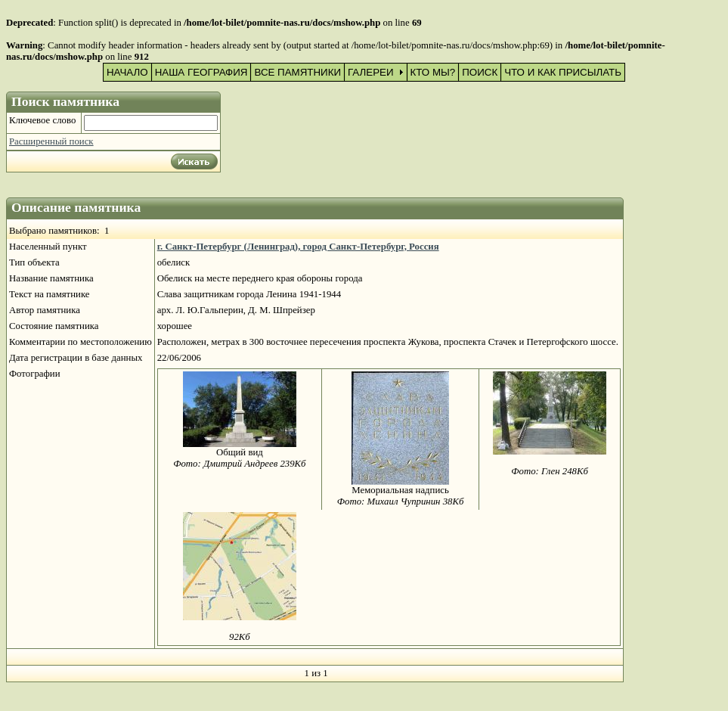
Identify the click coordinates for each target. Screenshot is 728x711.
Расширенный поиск (51, 141)
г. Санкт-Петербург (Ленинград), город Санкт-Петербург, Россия (298, 247)
